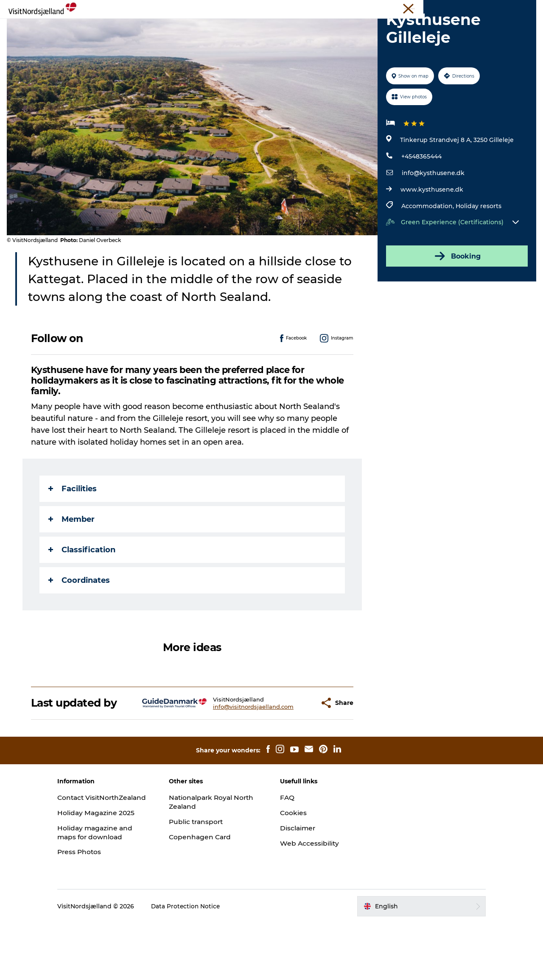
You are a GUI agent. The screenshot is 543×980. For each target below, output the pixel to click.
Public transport (204, 870)
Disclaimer (298, 876)
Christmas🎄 (181, 27)
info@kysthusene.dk (432, 221)
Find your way (409, 27)
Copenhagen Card (208, 885)
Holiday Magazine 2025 (111, 870)
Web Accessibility (310, 891)
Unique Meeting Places (424, 8)
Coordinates (80, 628)
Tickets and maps (271, 36)
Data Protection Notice (200, 963)
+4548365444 (421, 205)
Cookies (294, 861)
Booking (456, 304)
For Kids (360, 27)
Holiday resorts (478, 254)
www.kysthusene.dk (431, 238)
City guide (318, 27)
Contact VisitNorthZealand (103, 850)
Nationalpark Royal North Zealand (209, 850)
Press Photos (94, 909)
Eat (220, 27)
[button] (292, 751)
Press (468, 8)
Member (72, 567)
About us (495, 8)
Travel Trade (371, 8)
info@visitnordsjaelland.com (233, 754)
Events (248, 27)
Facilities (73, 537)
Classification (82, 598)
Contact (525, 8)
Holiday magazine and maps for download (110, 889)
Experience (130, 27)
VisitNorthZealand (325, 8)
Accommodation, (428, 254)
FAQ (287, 846)
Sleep (281, 27)
